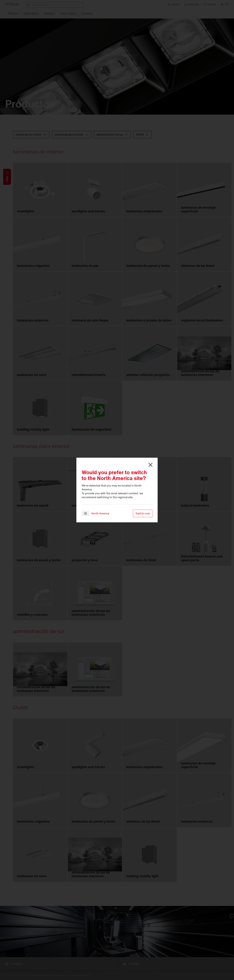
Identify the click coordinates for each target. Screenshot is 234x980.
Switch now (143, 513)
